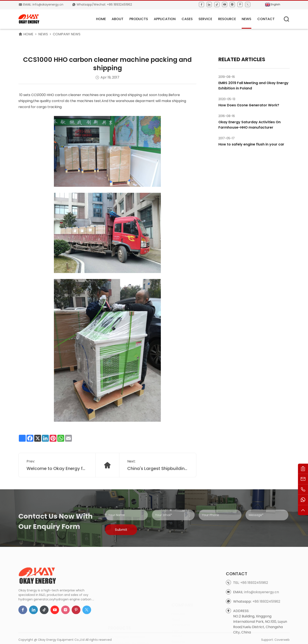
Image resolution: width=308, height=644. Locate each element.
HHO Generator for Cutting (128, 622)
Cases (187, 19)
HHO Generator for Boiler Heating (133, 628)
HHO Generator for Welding (128, 615)
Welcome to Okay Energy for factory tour (57, 478)
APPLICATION (165, 19)
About (118, 19)
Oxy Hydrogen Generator (127, 609)
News (247, 19)
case (175, 613)
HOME (101, 19)
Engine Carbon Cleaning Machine (133, 635)
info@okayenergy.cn (262, 617)
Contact (266, 19)
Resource (227, 19)
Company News (67, 34)
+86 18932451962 (254, 608)
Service (205, 19)
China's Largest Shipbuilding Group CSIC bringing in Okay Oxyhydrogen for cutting (158, 478)
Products (139, 19)
